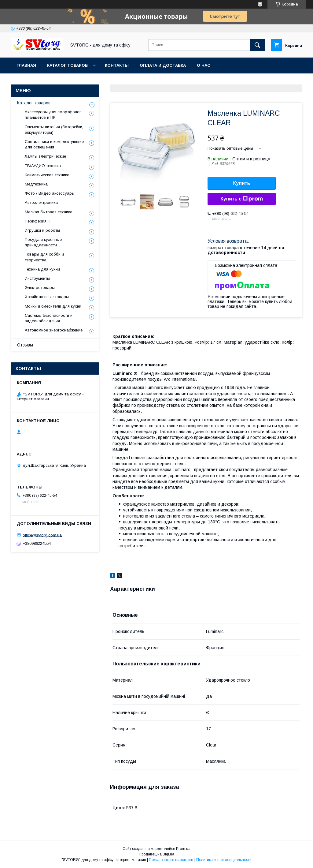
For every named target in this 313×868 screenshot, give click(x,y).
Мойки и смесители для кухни (53, 306)
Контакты (117, 65)
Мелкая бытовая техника (49, 212)
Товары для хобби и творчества (44, 257)
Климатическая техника (47, 175)
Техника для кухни (42, 269)
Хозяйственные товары (47, 297)
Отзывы (25, 345)
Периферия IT (38, 221)
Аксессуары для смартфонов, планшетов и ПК (54, 115)
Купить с (242, 199)
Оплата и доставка (163, 65)
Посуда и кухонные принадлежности (43, 242)
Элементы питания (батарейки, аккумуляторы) (54, 130)
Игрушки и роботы (42, 230)
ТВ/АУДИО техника (43, 166)
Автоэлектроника (41, 202)
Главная (26, 65)
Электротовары (40, 288)
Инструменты (37, 278)
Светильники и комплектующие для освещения (54, 144)
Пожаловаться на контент (171, 860)
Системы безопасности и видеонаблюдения (49, 318)
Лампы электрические (45, 156)
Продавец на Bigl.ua (156, 854)
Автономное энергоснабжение (54, 330)
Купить (242, 183)
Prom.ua (183, 849)
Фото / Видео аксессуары (50, 193)
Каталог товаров (67, 65)
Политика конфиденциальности (224, 860)
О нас (204, 65)
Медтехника (36, 184)
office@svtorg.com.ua (42, 535)
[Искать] (257, 45)
